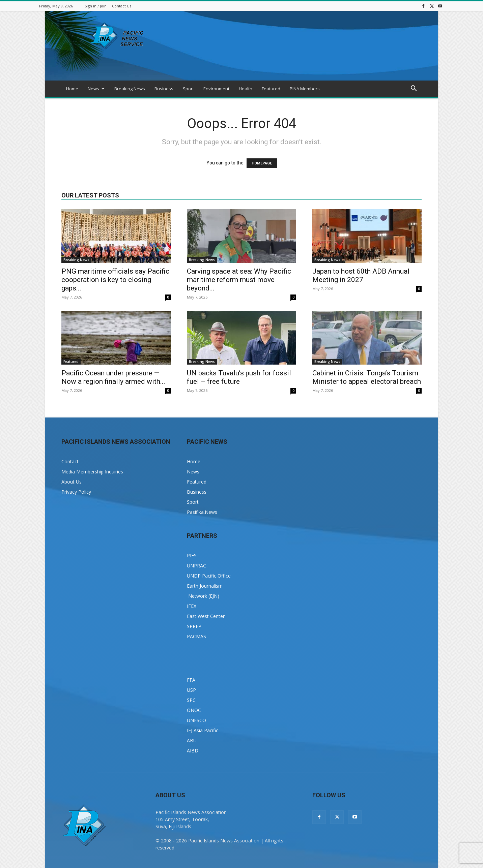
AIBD (193, 751)
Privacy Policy (76, 492)
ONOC (194, 710)
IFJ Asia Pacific (203, 730)
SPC (191, 700)
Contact (70, 461)
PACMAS (196, 636)
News (96, 89)
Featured (271, 89)
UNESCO (196, 720)
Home (72, 89)
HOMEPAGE (262, 163)
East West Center (206, 616)
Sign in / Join (96, 6)
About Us (72, 482)
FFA (191, 680)
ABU (192, 740)
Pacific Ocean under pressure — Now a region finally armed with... (113, 377)
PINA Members (305, 89)
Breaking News (130, 89)
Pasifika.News (202, 512)
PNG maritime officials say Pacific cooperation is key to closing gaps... (115, 280)
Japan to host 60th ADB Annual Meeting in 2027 (361, 275)
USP (191, 690)
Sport (188, 89)
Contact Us (122, 6)
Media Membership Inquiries (92, 472)
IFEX (192, 606)
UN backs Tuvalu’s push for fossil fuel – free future (239, 377)
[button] (414, 89)
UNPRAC (196, 566)
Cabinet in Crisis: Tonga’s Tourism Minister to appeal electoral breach (367, 377)
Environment (216, 89)
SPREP (194, 626)
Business (164, 89)
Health (246, 89)
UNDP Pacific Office (209, 576)
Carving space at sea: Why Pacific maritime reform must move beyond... (239, 280)
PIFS (192, 555)
